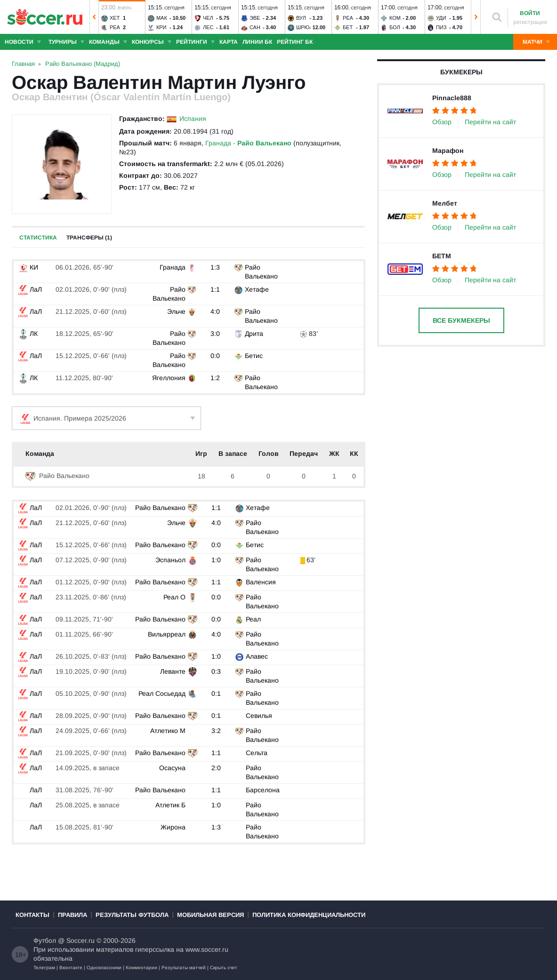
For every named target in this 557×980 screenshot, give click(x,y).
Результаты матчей (184, 968)
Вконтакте (71, 968)
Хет (115, 18)
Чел (208, 18)
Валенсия (260, 582)
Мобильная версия (210, 915)
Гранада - (248, 143)
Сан (255, 27)
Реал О (175, 597)
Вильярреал (167, 634)
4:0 (215, 311)
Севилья (258, 716)
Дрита (254, 334)
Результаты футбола (132, 915)
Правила (73, 915)
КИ (28, 267)
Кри (161, 27)
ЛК (28, 334)
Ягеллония (169, 378)
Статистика (38, 238)
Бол (395, 27)
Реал (252, 619)
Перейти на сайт (490, 122)
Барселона (262, 790)
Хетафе (257, 289)
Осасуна (173, 768)
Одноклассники (104, 968)
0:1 (216, 693)
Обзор (442, 122)
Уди (441, 18)
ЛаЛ (30, 289)
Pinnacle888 (452, 98)
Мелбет (445, 203)
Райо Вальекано (57, 476)
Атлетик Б (171, 805)
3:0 (215, 334)
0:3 (216, 671)
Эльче (176, 311)
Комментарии (141, 968)
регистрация (530, 22)
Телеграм (44, 968)
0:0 (215, 356)
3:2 (216, 731)
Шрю (303, 27)
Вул (301, 18)
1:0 (216, 560)
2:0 (216, 768)
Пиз (441, 27)
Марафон (448, 151)
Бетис (254, 356)
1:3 (215, 267)
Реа (115, 27)
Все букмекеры (461, 320)
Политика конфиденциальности (309, 915)
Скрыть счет (224, 968)
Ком (395, 18)
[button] (94, 17)
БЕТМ (442, 256)
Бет (348, 27)
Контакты (32, 915)
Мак (162, 18)
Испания (193, 119)
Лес (208, 27)
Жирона (174, 827)
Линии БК (257, 42)
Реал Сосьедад (162, 693)
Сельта (256, 753)
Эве (255, 18)
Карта (229, 42)
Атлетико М (168, 731)
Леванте (173, 671)
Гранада (173, 267)
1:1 (215, 289)
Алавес (256, 656)
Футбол (45, 940)
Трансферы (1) (89, 238)
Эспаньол (171, 560)
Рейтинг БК (295, 42)
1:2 (215, 378)
